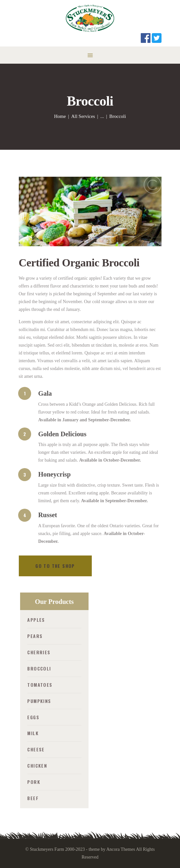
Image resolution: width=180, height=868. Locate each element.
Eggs (33, 717)
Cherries (39, 652)
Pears (35, 636)
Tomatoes (40, 685)
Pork (34, 782)
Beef (33, 798)
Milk (33, 733)
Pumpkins (39, 701)
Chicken (37, 766)
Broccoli (39, 668)
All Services (83, 116)
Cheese (36, 749)
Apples (36, 620)
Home (60, 116)
